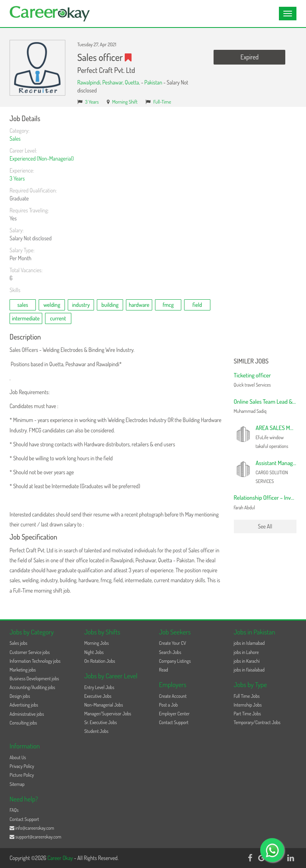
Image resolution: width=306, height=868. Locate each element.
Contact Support (174, 722)
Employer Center (174, 714)
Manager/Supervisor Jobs (108, 714)
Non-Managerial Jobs (104, 705)
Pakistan (153, 82)
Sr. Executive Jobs (101, 722)
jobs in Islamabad (249, 643)
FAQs (14, 810)
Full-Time (162, 102)
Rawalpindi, (90, 82)
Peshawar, (114, 82)
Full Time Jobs (247, 696)
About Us (18, 757)
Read (164, 670)
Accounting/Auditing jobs (32, 687)
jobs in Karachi (247, 661)
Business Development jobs (34, 678)
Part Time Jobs (247, 714)
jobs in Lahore (246, 652)
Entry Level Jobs (99, 687)
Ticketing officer (252, 375)
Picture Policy (22, 775)
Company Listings (175, 661)
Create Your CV (173, 643)
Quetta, (133, 82)
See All (265, 526)
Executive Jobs (98, 696)
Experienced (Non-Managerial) (42, 158)
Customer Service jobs (30, 652)
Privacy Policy (22, 766)
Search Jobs (170, 652)
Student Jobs (97, 731)
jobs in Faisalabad (249, 670)
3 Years (92, 102)
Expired (250, 57)
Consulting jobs (23, 723)
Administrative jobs (27, 714)
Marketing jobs (23, 670)
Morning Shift (125, 102)
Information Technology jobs (35, 661)
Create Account (173, 696)
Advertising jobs (24, 705)
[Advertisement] (265, 234)
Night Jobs (94, 652)
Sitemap (17, 784)
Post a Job (168, 705)
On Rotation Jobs (100, 661)
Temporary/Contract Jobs (257, 722)
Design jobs (20, 696)
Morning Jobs (97, 643)
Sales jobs (19, 643)
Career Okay (61, 858)
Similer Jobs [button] (251, 361)
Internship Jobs (248, 705)
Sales (15, 138)
